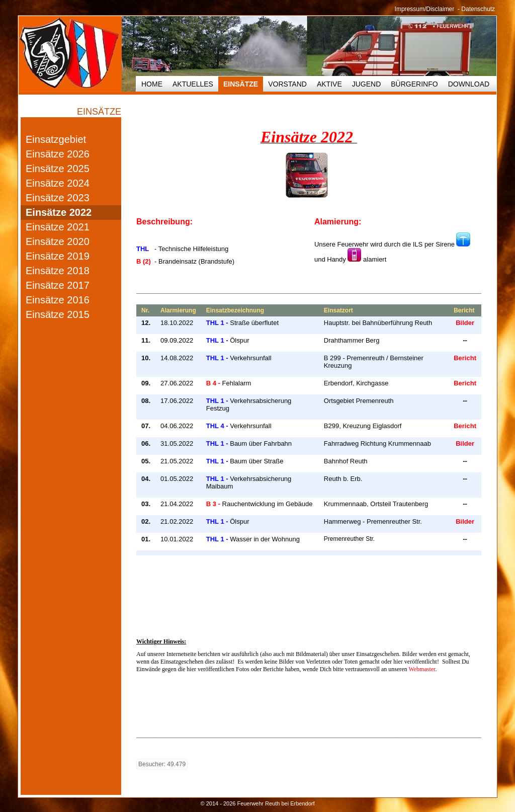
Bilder (465, 323)
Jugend (367, 84)
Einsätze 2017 (58, 285)
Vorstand (287, 84)
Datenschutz (478, 9)
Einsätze (241, 84)
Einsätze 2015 (58, 314)
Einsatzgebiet (56, 139)
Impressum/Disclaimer (425, 9)
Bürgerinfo (414, 84)
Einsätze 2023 (58, 198)
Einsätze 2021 (58, 227)
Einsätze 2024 (58, 183)
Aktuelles (193, 84)
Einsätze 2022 (59, 212)
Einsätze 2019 (58, 256)
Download (469, 84)
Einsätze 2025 (58, 169)
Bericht (465, 358)
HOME (152, 84)
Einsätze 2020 (58, 241)
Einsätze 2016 (58, 300)
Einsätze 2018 (58, 271)
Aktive (329, 84)
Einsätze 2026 (58, 154)
